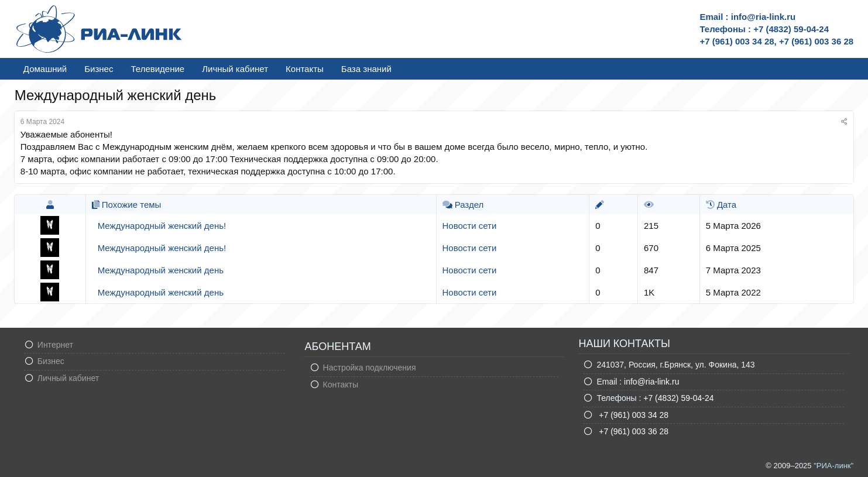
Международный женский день (161, 270)
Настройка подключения (370, 368)
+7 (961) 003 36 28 (632, 431)
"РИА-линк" (833, 466)
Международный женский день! (162, 226)
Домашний (45, 69)
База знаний (366, 69)
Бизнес (99, 69)
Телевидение (157, 69)
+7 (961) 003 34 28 (632, 415)
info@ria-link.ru (651, 382)
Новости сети (470, 226)
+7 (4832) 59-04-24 (678, 398)
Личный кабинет (235, 69)
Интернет (55, 345)
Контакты (305, 69)
